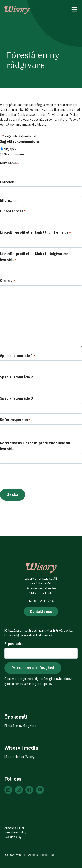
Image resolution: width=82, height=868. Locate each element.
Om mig (8, 281)
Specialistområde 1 (18, 356)
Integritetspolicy (40, 684)
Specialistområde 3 (17, 398)
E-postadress (13, 211)
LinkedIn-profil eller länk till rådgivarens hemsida (34, 257)
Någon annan (14, 154)
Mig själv (10, 149)
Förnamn (7, 182)
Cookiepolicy (13, 837)
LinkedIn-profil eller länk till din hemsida (35, 233)
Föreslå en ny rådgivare (20, 726)
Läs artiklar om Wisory (19, 757)
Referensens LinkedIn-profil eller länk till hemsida (35, 446)
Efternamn (8, 200)
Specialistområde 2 (17, 377)
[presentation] (33, 476)
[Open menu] (74, 10)
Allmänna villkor (14, 828)
